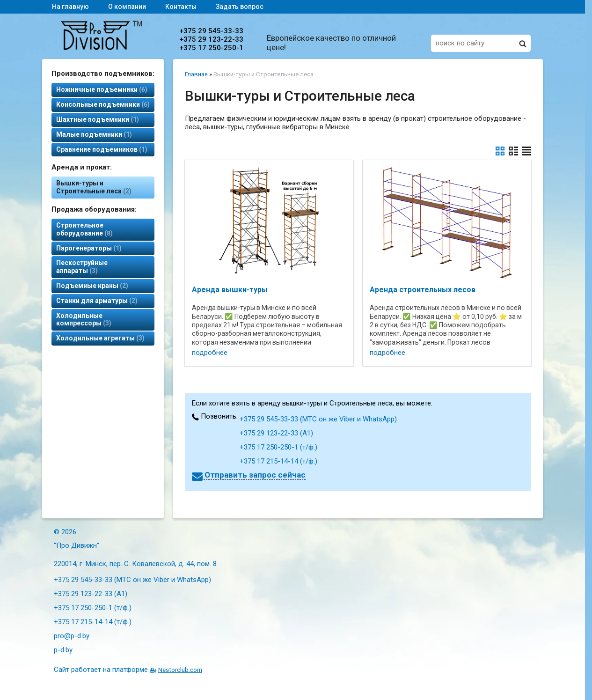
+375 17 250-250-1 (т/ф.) (278, 447)
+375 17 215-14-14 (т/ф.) (278, 461)
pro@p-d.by (72, 636)
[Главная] (101, 48)
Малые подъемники (94, 134)
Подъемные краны (92, 286)
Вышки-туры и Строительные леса (94, 187)
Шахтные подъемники (98, 119)
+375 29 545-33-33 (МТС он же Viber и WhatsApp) (318, 419)
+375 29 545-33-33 (211, 31)
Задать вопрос (240, 7)
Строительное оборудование (84, 229)
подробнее (210, 353)
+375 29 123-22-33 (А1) (276, 433)
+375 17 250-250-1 (211, 48)
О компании (127, 7)
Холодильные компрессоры (84, 320)
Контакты (181, 7)
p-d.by (63, 650)
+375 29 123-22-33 (211, 39)
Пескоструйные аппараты (82, 267)
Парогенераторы (89, 248)
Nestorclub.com (180, 670)
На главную (70, 7)
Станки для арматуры (97, 301)
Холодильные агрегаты (100, 338)
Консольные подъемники (103, 104)
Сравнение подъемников (102, 149)
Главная (196, 74)
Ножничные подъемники (102, 89)
